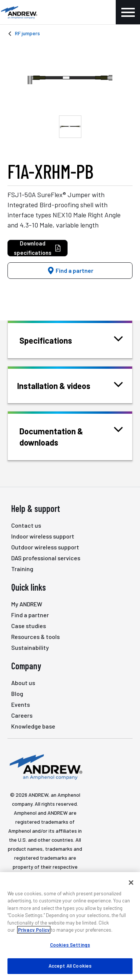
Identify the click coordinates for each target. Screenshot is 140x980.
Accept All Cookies (70, 966)
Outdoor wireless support (45, 547)
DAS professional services (46, 558)
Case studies (29, 626)
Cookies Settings (70, 945)
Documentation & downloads (71, 436)
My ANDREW (27, 604)
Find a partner (70, 270)
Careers (22, 715)
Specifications (55, 340)
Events (21, 704)
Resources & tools (35, 637)
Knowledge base (33, 726)
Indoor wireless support (43, 536)
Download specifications (38, 248)
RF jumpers (27, 33)
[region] (70, 926)
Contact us (26, 525)
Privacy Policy (34, 930)
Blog (17, 693)
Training (22, 569)
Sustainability (30, 647)
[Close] (131, 883)
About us (23, 683)
